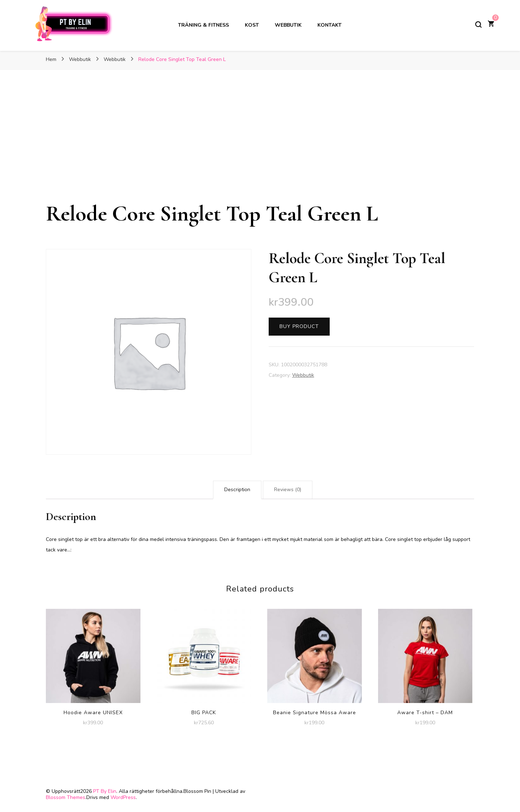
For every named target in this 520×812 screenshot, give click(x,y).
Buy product (299, 326)
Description (237, 490)
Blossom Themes (66, 797)
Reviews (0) (288, 490)
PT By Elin (105, 791)
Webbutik (288, 25)
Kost (252, 25)
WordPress (123, 797)
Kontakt (330, 25)
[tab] (237, 490)
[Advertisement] (260, 146)
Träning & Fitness (203, 25)
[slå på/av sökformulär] (478, 25)
